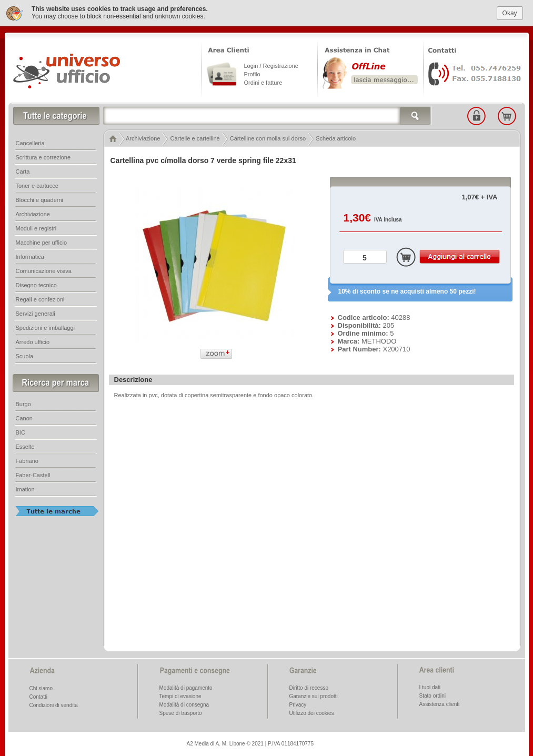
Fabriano (27, 460)
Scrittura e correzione (43, 157)
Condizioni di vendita (54, 705)
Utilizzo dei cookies (312, 713)
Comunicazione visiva (44, 270)
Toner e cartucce (37, 185)
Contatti (38, 696)
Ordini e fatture (263, 82)
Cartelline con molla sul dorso (268, 138)
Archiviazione (143, 138)
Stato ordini (433, 695)
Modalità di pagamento (186, 687)
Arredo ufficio (33, 341)
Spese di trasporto (181, 713)
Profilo (252, 74)
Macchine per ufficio (42, 242)
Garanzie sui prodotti (314, 696)
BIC (21, 432)
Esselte (25, 446)
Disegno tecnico (36, 285)
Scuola (25, 356)
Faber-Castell (33, 475)
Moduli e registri (36, 228)
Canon (24, 418)
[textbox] (267, 115)
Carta (23, 171)
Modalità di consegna (184, 704)
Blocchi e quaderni (40, 199)
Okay (510, 13)
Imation (25, 489)
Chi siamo (41, 688)
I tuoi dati (430, 687)
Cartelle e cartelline (195, 138)
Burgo (23, 404)
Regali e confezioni (40, 299)
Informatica (30, 256)
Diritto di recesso (309, 687)
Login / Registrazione (271, 65)
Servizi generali (36, 313)
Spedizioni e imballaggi (46, 327)
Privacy (298, 704)
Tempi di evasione (180, 696)
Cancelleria (30, 143)
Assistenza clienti (440, 704)
